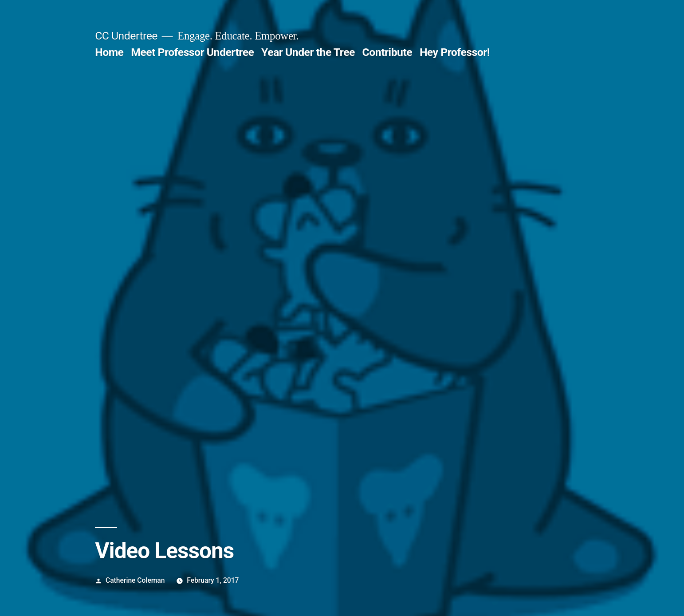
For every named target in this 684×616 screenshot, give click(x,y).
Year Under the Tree (308, 52)
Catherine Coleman (135, 580)
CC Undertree (126, 36)
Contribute (387, 52)
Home (109, 52)
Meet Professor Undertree (192, 52)
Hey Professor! (455, 52)
